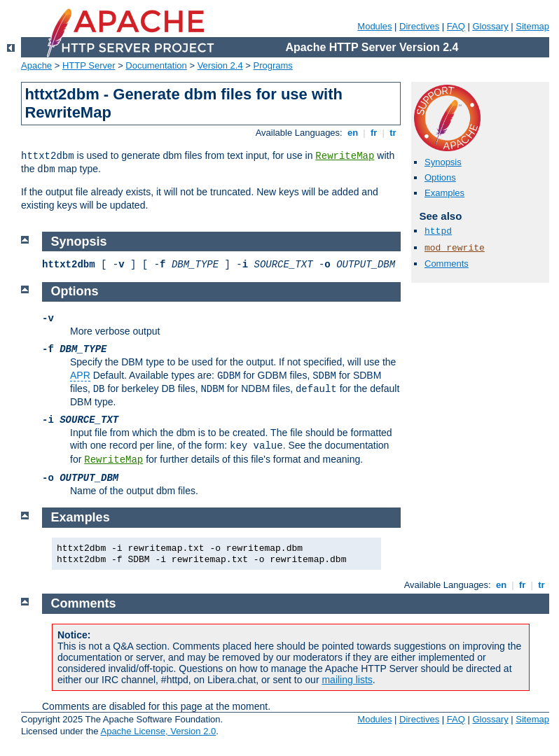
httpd (438, 231)
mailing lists (347, 680)
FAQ (456, 26)
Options (440, 177)
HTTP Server (89, 65)
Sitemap (532, 26)
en (352, 133)
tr (393, 133)
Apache (36, 65)
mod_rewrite (455, 248)
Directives (419, 26)
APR (80, 375)
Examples (444, 193)
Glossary (490, 26)
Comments (447, 264)
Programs (273, 65)
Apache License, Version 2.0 (158, 731)
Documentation (156, 65)
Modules (374, 26)
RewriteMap (345, 156)
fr (374, 133)
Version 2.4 (220, 65)
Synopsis (443, 162)
